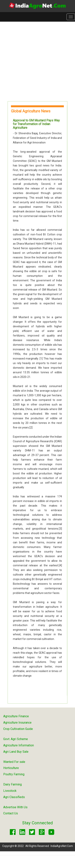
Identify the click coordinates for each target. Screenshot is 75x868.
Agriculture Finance (16, 716)
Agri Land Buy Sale (16, 752)
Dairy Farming (12, 784)
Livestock (10, 791)
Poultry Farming (14, 774)
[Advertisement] (36, 61)
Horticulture (11, 768)
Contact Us (11, 813)
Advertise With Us (15, 807)
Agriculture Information (19, 745)
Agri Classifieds (14, 797)
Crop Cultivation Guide (18, 729)
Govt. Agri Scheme (16, 739)
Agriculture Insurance (17, 723)
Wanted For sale (14, 762)
